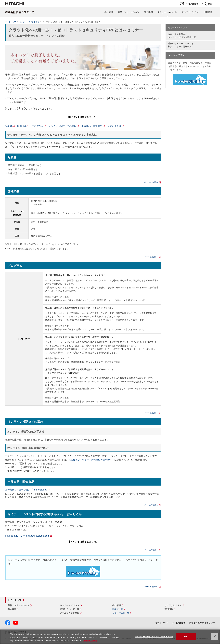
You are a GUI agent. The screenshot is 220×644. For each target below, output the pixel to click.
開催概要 (22, 126)
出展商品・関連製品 (92, 126)
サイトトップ (11, 22)
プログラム (38, 126)
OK (186, 636)
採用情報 (208, 12)
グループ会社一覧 (121, 613)
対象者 (9, 126)
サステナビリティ (190, 12)
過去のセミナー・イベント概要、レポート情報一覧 (181, 45)
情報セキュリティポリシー (202, 623)
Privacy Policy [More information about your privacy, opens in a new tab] (90, 641)
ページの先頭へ (151, 182)
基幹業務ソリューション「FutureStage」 (27, 490)
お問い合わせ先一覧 (70, 609)
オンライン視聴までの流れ (62, 126)
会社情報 (109, 12)
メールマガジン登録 (70, 613)
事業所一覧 (118, 609)
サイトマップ (162, 623)
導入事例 (148, 12)
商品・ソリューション (129, 12)
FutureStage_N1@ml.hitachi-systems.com (27, 536)
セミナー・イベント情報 (29, 22)
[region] (110, 637)
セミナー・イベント (178, 28)
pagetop (216, 554)
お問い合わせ (114, 126)
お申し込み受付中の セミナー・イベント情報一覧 (182, 36)
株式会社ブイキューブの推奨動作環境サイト (91, 460)
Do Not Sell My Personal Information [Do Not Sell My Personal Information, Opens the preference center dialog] (154, 636)
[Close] (215, 636)
